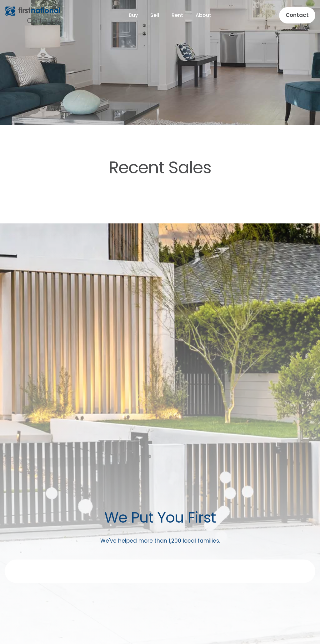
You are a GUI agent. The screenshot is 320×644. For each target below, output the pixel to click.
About (203, 15)
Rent (177, 15)
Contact (297, 15)
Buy (133, 15)
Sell (155, 15)
